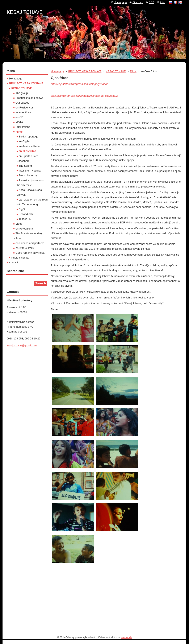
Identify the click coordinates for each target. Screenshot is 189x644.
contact (14, 262)
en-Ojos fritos (27, 151)
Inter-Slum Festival (30, 171)
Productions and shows (29, 98)
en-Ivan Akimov (25, 248)
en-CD (19, 117)
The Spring (25, 166)
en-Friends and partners (30, 243)
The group (22, 93)
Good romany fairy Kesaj (30, 253)
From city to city (28, 175)
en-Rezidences (24, 108)
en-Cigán (24, 141)
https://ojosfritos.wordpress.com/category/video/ (79, 84)
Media (19, 122)
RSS (151, 2)
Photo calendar (20, 258)
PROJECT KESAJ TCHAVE (85, 71)
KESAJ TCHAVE (116, 71)
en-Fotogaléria (24, 229)
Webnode (127, 637)
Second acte (26, 214)
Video (19, 224)
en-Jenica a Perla (29, 146)
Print (163, 2)
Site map (138, 2)
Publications (23, 127)
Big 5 (22, 209)
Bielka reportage (28, 137)
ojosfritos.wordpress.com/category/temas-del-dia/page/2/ (85, 96)
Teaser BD (25, 219)
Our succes (22, 103)
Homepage (57, 71)
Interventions (23, 112)
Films (133, 71)
